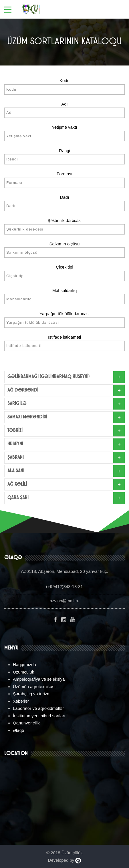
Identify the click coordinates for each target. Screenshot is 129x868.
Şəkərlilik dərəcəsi (64, 220)
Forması (64, 174)
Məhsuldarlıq (65, 290)
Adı (64, 104)
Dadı (65, 197)
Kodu (64, 81)
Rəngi (64, 151)
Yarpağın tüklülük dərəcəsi (64, 314)
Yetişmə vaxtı (64, 127)
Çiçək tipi (64, 267)
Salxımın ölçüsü (65, 244)
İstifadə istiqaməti (64, 337)
